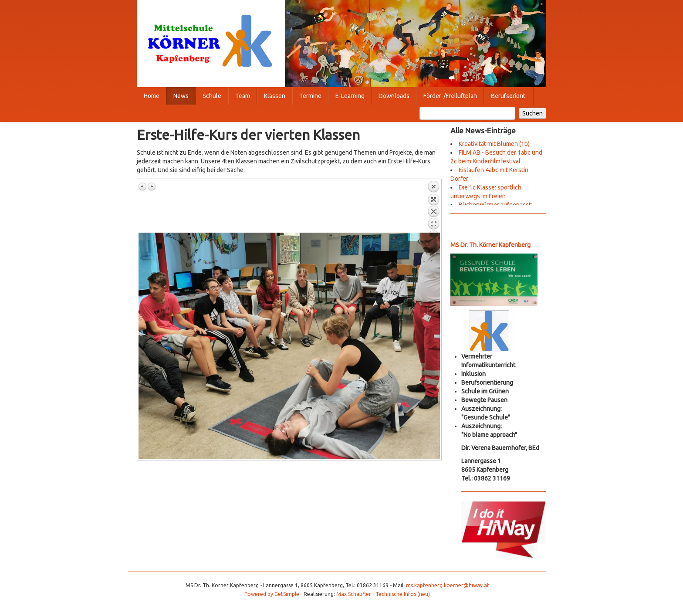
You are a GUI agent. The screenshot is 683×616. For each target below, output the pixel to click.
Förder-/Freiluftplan (450, 96)
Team (243, 96)
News (181, 96)
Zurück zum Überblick (433, 206)
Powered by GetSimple (272, 594)
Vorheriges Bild (143, 186)
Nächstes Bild (152, 186)
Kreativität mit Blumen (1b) (494, 144)
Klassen (275, 96)
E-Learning (350, 96)
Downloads (394, 96)
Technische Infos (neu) (403, 594)
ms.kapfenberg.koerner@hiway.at (448, 585)
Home (152, 96)
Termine (310, 96)
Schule (212, 96)
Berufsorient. (509, 96)
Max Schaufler (354, 594)
